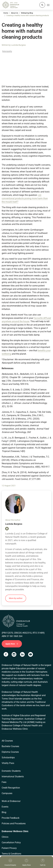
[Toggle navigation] (48, 5)
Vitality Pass (8, 763)
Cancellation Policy (11, 842)
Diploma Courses (10, 752)
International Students (13, 777)
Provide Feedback (11, 818)
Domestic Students (11, 771)
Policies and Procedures (14, 823)
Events (5, 807)
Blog (4, 812)
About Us (15, 13)
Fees (4, 782)
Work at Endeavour (11, 801)
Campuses (7, 793)
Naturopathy (7, 51)
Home (6, 13)
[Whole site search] (42, 5)
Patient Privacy (9, 848)
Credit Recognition (11, 788)
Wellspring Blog (27, 13)
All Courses (7, 741)
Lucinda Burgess (18, 45)
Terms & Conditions (11, 854)
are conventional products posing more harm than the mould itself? (25, 198)
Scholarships (8, 758)
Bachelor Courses (10, 746)
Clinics (5, 837)
